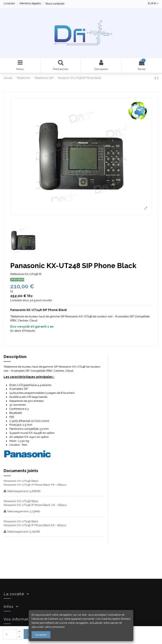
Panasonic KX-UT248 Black (21, 481)
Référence (17, 274)
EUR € (153, 3)
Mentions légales (31, 4)
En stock (16, 331)
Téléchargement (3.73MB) (22, 511)
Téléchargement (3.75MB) (22, 532)
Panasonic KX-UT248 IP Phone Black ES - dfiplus (35, 525)
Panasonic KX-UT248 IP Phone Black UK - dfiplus (35, 505)
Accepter (41, 635)
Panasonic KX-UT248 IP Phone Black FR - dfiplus (35, 485)
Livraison (10, 4)
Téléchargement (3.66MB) (22, 491)
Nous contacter (55, 4)
